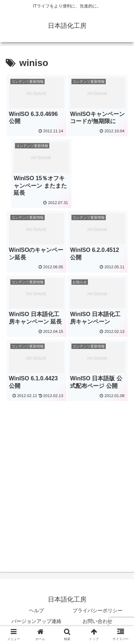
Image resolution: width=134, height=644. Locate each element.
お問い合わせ (98, 621)
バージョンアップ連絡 (36, 621)
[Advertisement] (67, 471)
